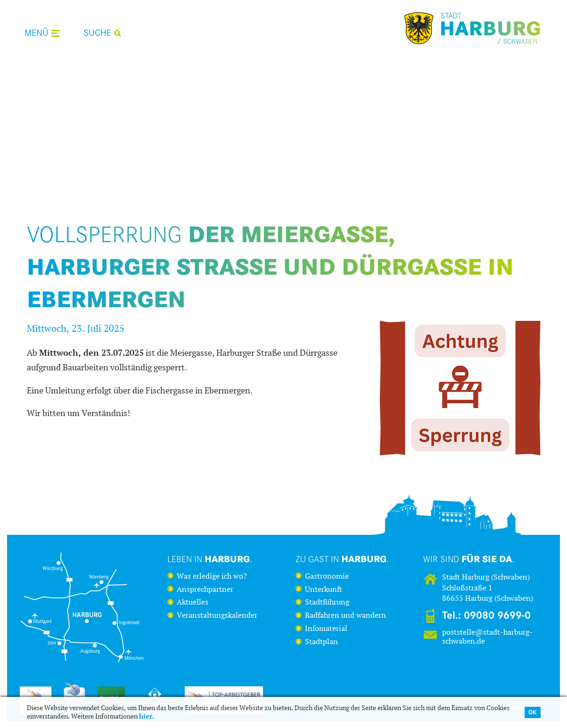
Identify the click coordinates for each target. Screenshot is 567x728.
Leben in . (210, 559)
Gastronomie (327, 576)
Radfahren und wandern (345, 615)
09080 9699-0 (497, 615)
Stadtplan (321, 642)
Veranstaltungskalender (217, 615)
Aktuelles (193, 602)
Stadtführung (327, 602)
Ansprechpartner (205, 589)
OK (533, 712)
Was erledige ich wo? (212, 576)
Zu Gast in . (342, 559)
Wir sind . (469, 559)
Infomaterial (326, 629)
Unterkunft (324, 589)
